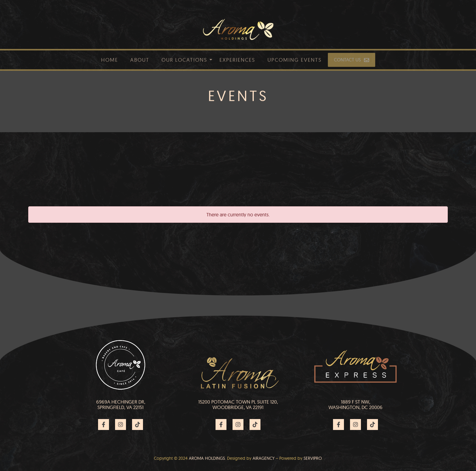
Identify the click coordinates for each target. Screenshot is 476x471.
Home (110, 60)
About (140, 60)
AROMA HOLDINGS (207, 458)
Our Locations (184, 60)
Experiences (237, 60)
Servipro (313, 458)
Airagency (263, 458)
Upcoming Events (295, 60)
